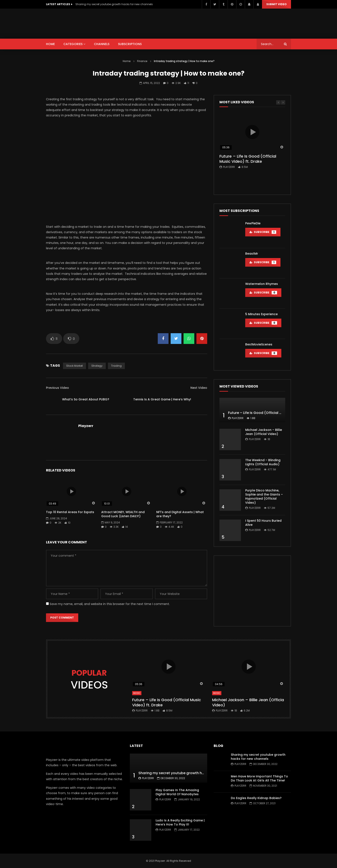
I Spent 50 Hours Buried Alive (263, 523)
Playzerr (86, 426)
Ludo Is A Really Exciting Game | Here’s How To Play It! (180, 822)
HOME (50, 44)
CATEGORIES (73, 44)
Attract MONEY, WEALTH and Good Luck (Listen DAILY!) (123, 514)
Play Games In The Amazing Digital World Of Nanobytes (177, 792)
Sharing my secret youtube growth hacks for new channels (114, 4)
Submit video (276, 4)
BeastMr (252, 254)
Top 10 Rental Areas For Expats (70, 512)
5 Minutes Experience (261, 314)
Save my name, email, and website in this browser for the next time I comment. (110, 604)
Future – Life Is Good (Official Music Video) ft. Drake (248, 159)
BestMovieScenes (259, 344)
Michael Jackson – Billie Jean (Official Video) (264, 432)
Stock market (74, 366)
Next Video (199, 388)
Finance (142, 61)
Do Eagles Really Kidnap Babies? (256, 798)
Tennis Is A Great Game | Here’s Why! (162, 399)
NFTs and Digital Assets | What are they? (180, 514)
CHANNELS (102, 44)
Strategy (97, 366)
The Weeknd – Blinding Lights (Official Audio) (263, 462)
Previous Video (57, 388)
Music (137, 693)
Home (127, 61)
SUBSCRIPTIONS (130, 44)
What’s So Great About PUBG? (86, 399)
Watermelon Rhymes (262, 284)
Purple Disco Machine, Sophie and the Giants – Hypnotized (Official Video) (264, 496)
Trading (116, 366)
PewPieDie (253, 223)
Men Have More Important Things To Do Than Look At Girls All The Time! (259, 778)
